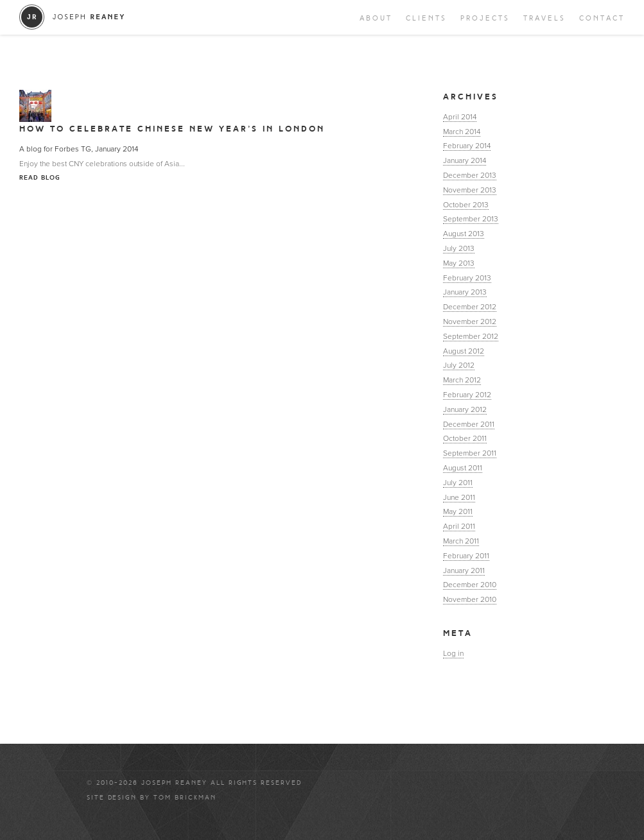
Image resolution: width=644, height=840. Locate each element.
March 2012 (462, 380)
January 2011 (464, 570)
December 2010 (470, 585)
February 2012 (467, 395)
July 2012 (459, 365)
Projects (485, 18)
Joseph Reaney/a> (72, 17)
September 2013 (471, 219)
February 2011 (466, 556)
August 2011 (463, 468)
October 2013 (466, 205)
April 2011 (459, 526)
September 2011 (470, 453)
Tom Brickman (185, 798)
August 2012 (464, 351)
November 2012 (470, 321)
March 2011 (461, 541)
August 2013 (464, 234)
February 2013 (467, 278)
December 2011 (469, 424)
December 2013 (470, 175)
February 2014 (467, 146)
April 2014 (460, 117)
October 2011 (465, 438)
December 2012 (470, 307)
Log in (453, 653)
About (376, 18)
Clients (426, 18)
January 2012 (465, 409)
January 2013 (465, 292)
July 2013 (459, 248)
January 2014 (465, 160)
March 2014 (462, 132)
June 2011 (459, 497)
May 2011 (458, 511)
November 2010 (470, 599)
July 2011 (458, 483)
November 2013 (470, 190)
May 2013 (459, 263)
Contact (602, 18)
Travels (544, 18)
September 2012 (471, 336)
